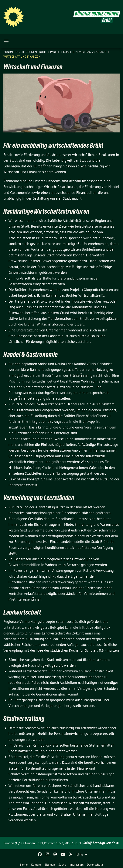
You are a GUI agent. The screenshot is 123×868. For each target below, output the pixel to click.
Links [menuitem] (80, 854)
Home (24, 865)
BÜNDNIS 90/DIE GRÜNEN (97, 14)
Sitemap (50, 865)
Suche (62, 865)
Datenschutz (95, 865)
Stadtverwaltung (24, 719)
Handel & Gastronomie (31, 355)
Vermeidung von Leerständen (39, 498)
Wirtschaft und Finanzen (22, 57)
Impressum (76, 865)
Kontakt (36, 865)
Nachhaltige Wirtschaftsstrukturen (46, 211)
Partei (55, 52)
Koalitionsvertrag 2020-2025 (85, 52)
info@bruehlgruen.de (99, 843)
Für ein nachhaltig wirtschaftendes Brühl (53, 145)
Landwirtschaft (22, 612)
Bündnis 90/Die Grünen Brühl (25, 52)
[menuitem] (24, 864)
